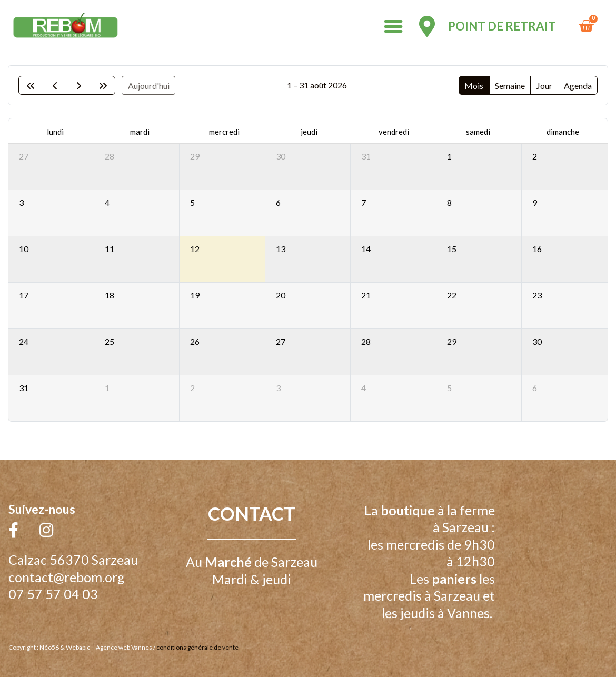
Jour (544, 86)
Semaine (510, 86)
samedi (478, 132)
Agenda (578, 86)
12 (195, 249)
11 (110, 249)
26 (195, 341)
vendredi (394, 132)
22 (452, 295)
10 (24, 249)
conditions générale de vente (197, 647)
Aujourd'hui (149, 86)
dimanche (563, 132)
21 (366, 295)
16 (537, 249)
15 (452, 249)
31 (366, 156)
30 (281, 156)
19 (195, 295)
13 (281, 249)
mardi (140, 132)
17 (24, 295)
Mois (474, 86)
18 (110, 295)
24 (24, 341)
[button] (394, 27)
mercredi (224, 132)
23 (537, 295)
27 (24, 156)
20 (281, 295)
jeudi (309, 132)
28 (110, 156)
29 (195, 156)
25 (110, 341)
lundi (55, 132)
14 (366, 249)
